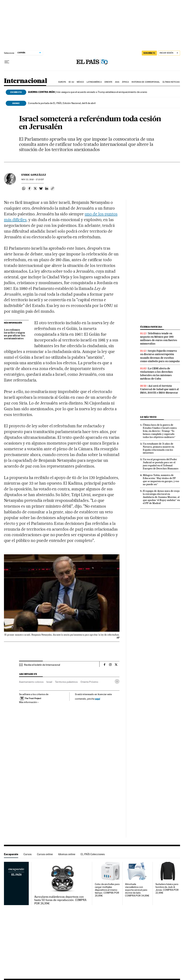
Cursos (28, 854)
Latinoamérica (94, 82)
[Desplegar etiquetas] (117, 681)
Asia (117, 82)
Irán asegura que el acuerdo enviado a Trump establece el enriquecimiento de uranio (88, 92)
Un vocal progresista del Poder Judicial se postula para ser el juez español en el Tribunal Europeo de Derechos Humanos (161, 464)
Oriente (108, 82)
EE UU (71, 82)
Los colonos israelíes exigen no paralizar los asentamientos (15, 334)
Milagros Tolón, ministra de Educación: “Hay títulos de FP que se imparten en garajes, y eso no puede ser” (161, 480)
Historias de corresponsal (146, 82)
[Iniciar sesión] (169, 53)
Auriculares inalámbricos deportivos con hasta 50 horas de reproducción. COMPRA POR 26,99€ (60, 900)
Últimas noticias (171, 82)
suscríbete (149, 53)
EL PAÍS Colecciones (93, 854)
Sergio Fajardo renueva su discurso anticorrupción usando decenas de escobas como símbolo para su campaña (160, 356)
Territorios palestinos (66, 682)
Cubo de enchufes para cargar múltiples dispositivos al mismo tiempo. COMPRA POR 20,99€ (107, 890)
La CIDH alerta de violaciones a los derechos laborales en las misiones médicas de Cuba (157, 374)
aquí (98, 699)
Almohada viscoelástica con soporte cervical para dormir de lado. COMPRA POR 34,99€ (137, 890)
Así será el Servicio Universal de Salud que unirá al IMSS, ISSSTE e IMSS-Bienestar (159, 389)
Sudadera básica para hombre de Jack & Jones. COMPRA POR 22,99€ (167, 888)
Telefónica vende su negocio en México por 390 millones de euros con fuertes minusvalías (159, 338)
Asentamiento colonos (31, 682)
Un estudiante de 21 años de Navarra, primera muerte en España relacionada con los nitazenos (158, 448)
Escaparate (11, 854)
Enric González (34, 175)
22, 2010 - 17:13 (33, 180)
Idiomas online (67, 854)
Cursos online (45, 854)
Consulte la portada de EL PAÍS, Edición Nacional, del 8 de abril (62, 103)
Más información (29, 702)
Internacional (25, 81)
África (125, 82)
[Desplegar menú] (7, 62)
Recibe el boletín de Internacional (42, 665)
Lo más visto (148, 417)
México (80, 82)
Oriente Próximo (89, 682)
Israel (49, 682)
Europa (62, 82)
